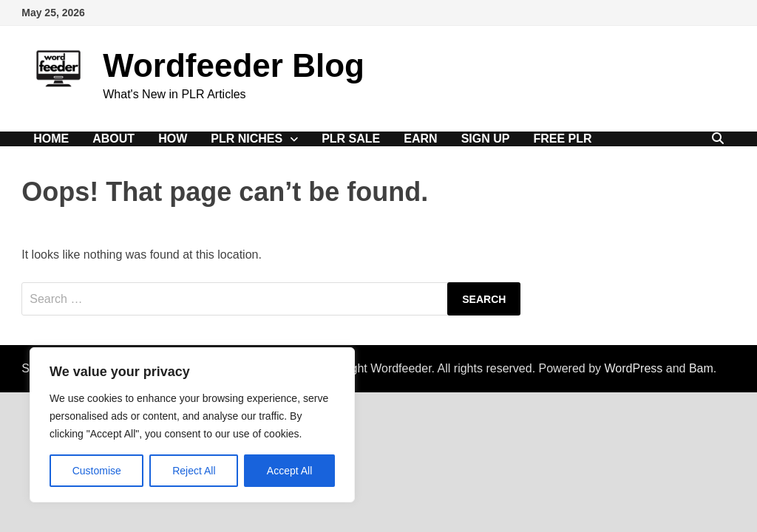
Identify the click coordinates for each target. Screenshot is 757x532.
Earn (420, 139)
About (113, 139)
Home (51, 139)
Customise (97, 471)
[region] (192, 425)
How (173, 139)
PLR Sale (351, 139)
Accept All (289, 471)
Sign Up (486, 139)
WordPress (633, 368)
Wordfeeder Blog (234, 65)
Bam (701, 368)
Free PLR (562, 139)
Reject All (194, 471)
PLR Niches (247, 139)
